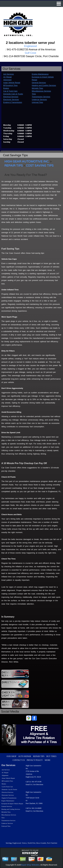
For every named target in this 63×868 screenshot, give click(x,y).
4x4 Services (8, 74)
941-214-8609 (37, 808)
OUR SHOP (11, 756)
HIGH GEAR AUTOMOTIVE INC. (27, 162)
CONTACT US (19, 760)
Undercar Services (39, 100)
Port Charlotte (52, 843)
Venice (24, 843)
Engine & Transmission (13, 102)
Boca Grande (41, 843)
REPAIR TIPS (14, 166)
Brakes (6, 88)
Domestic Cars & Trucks (13, 94)
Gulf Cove (31, 53)
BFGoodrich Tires (10, 85)
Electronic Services (11, 100)
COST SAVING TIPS (40, 166)
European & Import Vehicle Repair (12, 804)
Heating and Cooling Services (44, 85)
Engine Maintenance (40, 74)
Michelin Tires (37, 88)
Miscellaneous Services (41, 91)
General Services (39, 83)
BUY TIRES (51, 756)
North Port (31, 843)
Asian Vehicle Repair (12, 83)
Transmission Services (41, 97)
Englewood (17, 843)
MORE (47, 760)
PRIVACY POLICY (35, 760)
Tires (34, 94)
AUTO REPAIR (25, 756)
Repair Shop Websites (30, 865)
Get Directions (38, 785)
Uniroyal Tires (37, 102)
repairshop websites (30, 854)
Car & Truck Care (10, 91)
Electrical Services (11, 97)
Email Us (29, 785)
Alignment (7, 80)
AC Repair (7, 77)
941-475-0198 (37, 782)
